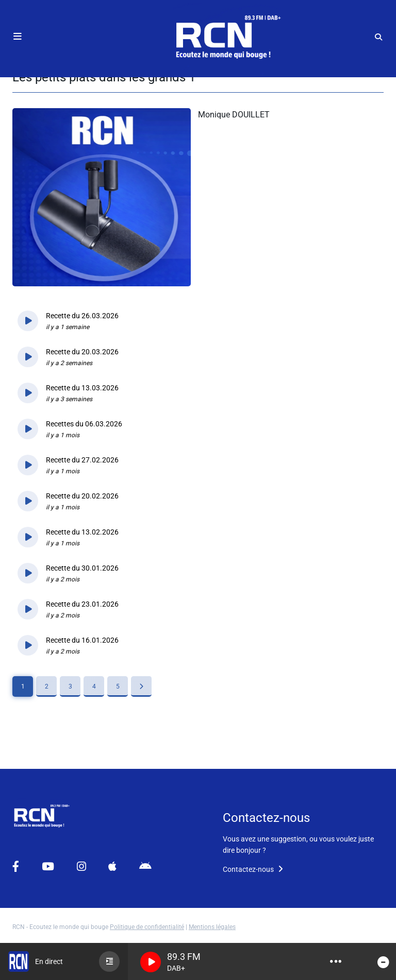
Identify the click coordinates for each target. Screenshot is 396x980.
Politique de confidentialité (147, 927)
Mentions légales (212, 927)
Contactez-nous (253, 869)
